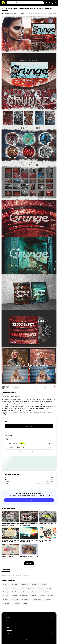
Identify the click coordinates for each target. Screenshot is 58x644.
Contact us (35, 452)
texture (47, 599)
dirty (22, 588)
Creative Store (41, 483)
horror (26, 592)
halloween (16, 592)
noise (5, 596)
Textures (51, 483)
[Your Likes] (50, 3)
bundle (6, 588)
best (44, 584)
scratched (15, 599)
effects (40, 588)
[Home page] (2, 14)
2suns (7, 386)
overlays (23, 596)
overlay (14, 596)
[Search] (42, 3)
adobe (14, 584)
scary (5, 599)
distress (31, 588)
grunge (6, 592)
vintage (16, 603)
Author (7, 388)
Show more (29, 563)
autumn (35, 584)
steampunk (37, 599)
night (45, 592)
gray (49, 588)
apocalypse (25, 584)
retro (42, 596)
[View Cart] (47, 3)
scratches (25, 599)
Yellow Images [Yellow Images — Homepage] (29, 640)
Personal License (49, 481)
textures (6, 603)
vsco (24, 603)
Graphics (47, 483)
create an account (12, 576)
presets (33, 596)
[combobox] (28, 3)
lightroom (36, 592)
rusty (50, 596)
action (5, 584)
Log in (3, 576)
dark (14, 588)
